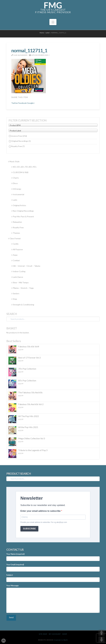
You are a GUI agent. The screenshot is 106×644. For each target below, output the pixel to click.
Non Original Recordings (23, 211)
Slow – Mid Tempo (20, 282)
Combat (16, 260)
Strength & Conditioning (23, 305)
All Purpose (17, 249)
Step (14, 299)
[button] (53, 22)
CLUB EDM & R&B (20, 172)
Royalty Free (18, 146)
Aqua (14, 255)
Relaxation (17, 222)
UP (102, 633)
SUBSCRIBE (29, 529)
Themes (16, 233)
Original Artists (19, 205)
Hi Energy (16, 189)
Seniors (15, 293)
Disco (14, 183)
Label (48, 33)
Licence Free (19, 136)
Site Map (43, 634)
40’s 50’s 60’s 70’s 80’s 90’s (24, 167)
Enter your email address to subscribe (41, 511)
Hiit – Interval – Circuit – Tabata (26, 266)
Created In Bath (61, 640)
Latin (14, 200)
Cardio (15, 244)
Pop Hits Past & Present (23, 216)
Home (42, 33)
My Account (55, 634)
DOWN (102, 640)
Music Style (14, 161)
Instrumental (18, 194)
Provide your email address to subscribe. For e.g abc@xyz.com (44, 522)
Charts (15, 178)
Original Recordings (21, 141)
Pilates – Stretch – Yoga (22, 288)
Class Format (14, 238)
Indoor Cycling (18, 271)
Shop (65, 634)
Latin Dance (17, 277)
